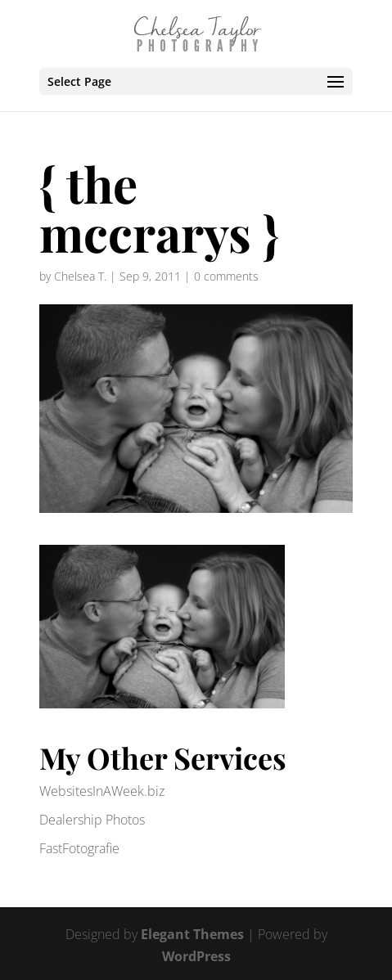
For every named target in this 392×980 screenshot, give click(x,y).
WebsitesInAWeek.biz (102, 791)
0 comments (226, 276)
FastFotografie (79, 848)
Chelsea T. (80, 276)
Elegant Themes (192, 934)
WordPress (196, 956)
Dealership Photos (92, 820)
